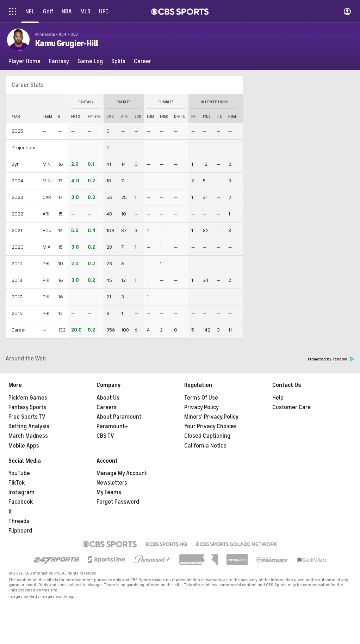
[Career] (142, 61)
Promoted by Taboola (331, 359)
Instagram (21, 492)
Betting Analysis (29, 426)
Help (278, 398)
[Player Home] (24, 61)
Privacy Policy (201, 407)
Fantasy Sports (27, 407)
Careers (107, 407)
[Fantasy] (59, 61)
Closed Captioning (207, 436)
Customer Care (291, 407)
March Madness (28, 436)
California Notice (205, 446)
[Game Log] (90, 61)
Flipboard (20, 531)
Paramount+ (112, 426)
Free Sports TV (27, 417)
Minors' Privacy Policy (211, 417)
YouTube (19, 473)
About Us (108, 398)
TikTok (17, 483)
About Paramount (119, 417)
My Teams (109, 492)
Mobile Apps (24, 446)
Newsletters (112, 483)
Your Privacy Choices (210, 426)
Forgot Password (118, 502)
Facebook (21, 502)
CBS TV (105, 436)
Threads (19, 521)
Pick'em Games (28, 398)
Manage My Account (122, 473)
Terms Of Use (201, 398)
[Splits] (118, 61)
